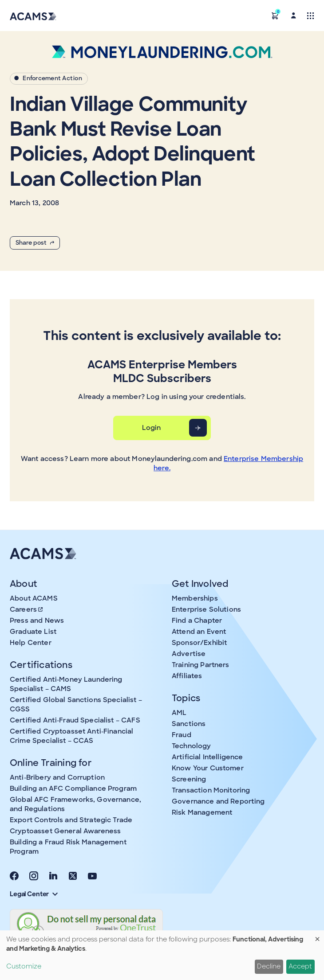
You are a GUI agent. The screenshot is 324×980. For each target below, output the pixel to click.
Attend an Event (199, 632)
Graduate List (33, 632)
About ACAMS (34, 598)
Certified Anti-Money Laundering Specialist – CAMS (66, 684)
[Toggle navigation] (310, 15)
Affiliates (187, 676)
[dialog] (162, 955)
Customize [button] (24, 966)
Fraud (182, 735)
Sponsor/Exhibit (199, 643)
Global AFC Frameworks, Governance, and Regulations (75, 804)
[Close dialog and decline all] (317, 936)
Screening (189, 779)
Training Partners (201, 665)
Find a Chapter (197, 621)
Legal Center (34, 894)
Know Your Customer (208, 768)
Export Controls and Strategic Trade (71, 820)
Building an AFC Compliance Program (73, 789)
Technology (192, 746)
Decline (269, 966)
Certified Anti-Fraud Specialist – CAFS (75, 720)
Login (152, 428)
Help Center (31, 643)
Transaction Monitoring (211, 790)
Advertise (189, 654)
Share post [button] (35, 243)
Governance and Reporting (218, 801)
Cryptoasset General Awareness (65, 831)
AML (179, 713)
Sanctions (189, 724)
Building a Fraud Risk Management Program (68, 847)
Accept (300, 966)
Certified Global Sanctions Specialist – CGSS (76, 705)
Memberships (195, 598)
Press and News (37, 621)
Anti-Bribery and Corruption (57, 777)
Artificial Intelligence (207, 757)
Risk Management (202, 812)
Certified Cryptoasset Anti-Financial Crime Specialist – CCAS (71, 736)
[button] (275, 15)
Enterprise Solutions (206, 609)
